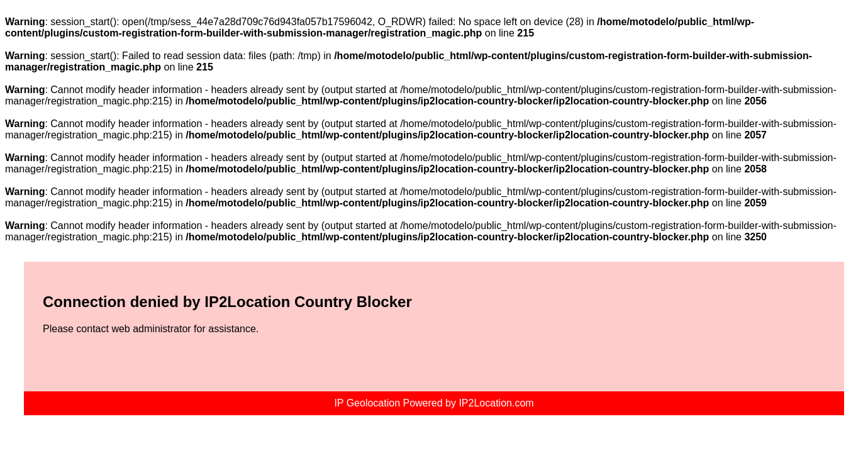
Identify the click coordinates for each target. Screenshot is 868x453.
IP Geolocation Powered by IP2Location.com (434, 403)
